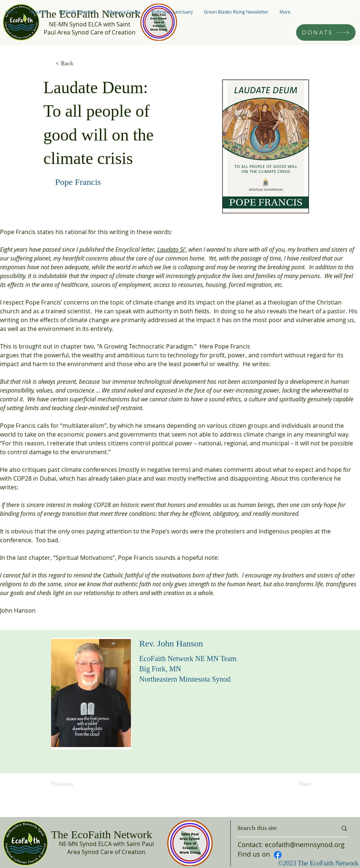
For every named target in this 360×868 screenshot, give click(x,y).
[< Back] (80, 63)
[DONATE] (326, 32)
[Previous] (75, 784)
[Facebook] (278, 855)
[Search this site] (282, 828)
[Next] (293, 784)
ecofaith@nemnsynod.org (305, 845)
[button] (38, 12)
